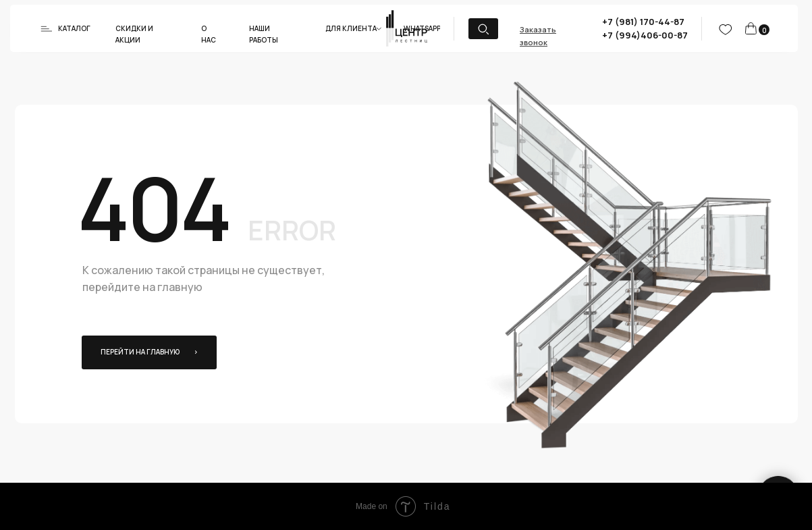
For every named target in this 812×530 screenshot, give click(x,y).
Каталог (74, 28)
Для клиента (351, 28)
